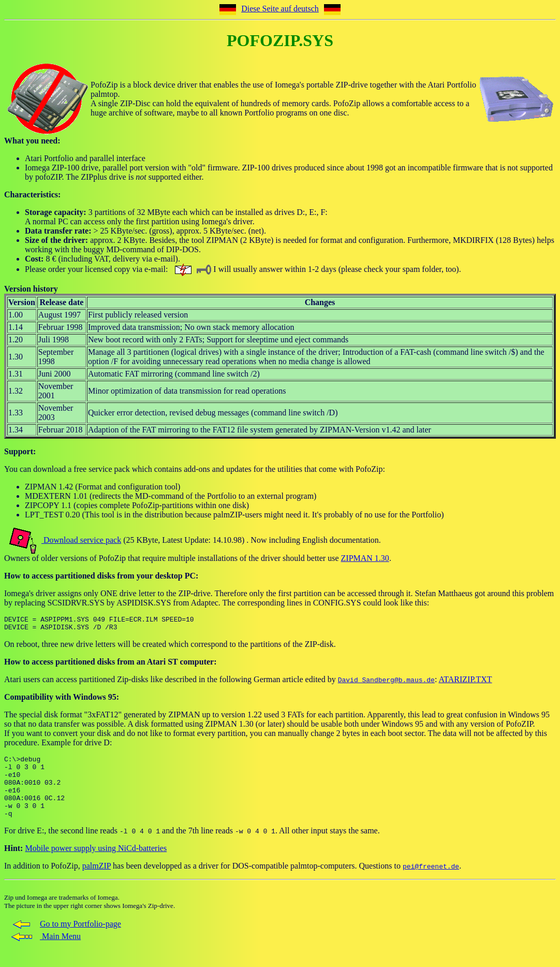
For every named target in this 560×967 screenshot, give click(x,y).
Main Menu (45, 952)
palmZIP (97, 881)
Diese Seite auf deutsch (280, 9)
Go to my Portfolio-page (65, 939)
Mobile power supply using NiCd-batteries (96, 864)
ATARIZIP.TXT (465, 682)
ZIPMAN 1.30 (365, 558)
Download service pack (81, 540)
